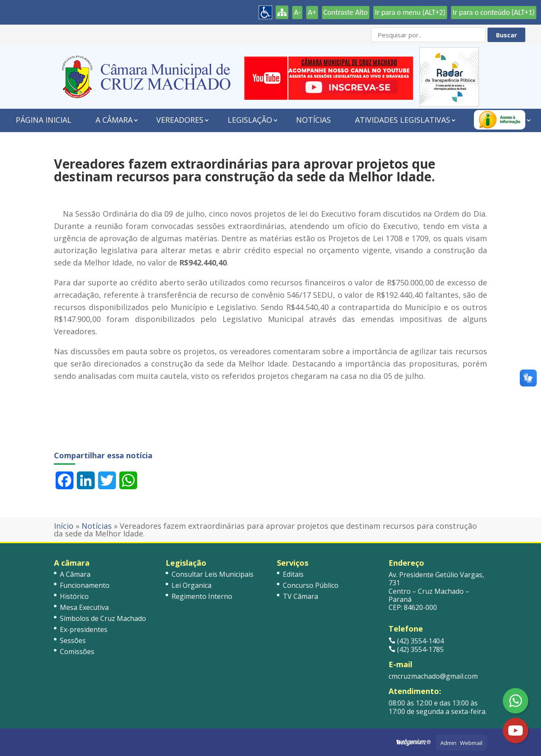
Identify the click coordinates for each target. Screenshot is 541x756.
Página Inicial (44, 120)
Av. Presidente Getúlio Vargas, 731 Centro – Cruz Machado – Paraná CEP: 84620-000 (436, 591)
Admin (448, 743)
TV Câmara (300, 596)
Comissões (77, 652)
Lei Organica (192, 585)
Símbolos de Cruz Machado (103, 618)
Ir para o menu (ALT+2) (410, 12)
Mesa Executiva (84, 607)
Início (64, 526)
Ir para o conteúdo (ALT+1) (494, 12)
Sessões (73, 640)
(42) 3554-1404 (416, 641)
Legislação (250, 120)
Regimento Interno (202, 596)
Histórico (74, 596)
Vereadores (180, 120)
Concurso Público (311, 585)
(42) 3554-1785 (416, 649)
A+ (312, 12)
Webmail (471, 743)
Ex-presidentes (84, 629)
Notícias (313, 120)
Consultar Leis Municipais (213, 574)
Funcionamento (85, 585)
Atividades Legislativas (403, 120)
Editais (293, 574)
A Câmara (114, 120)
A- (297, 12)
